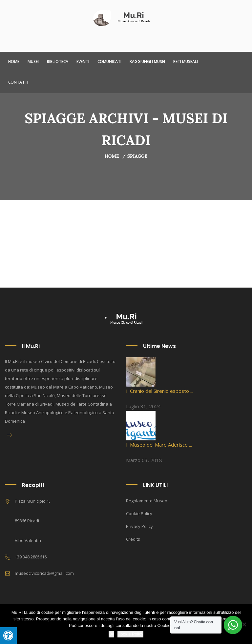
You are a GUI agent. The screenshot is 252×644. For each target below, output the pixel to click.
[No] (244, 624)
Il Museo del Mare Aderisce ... (159, 445)
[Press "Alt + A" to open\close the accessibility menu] (8, 636)
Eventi (83, 61)
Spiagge (137, 156)
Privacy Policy (139, 526)
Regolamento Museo (147, 501)
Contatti (18, 82)
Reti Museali (186, 61)
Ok (111, 634)
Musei (33, 61)
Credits (133, 539)
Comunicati (109, 61)
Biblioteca (58, 61)
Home (14, 61)
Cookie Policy (139, 513)
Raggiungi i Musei (147, 61)
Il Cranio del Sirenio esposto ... (160, 391)
